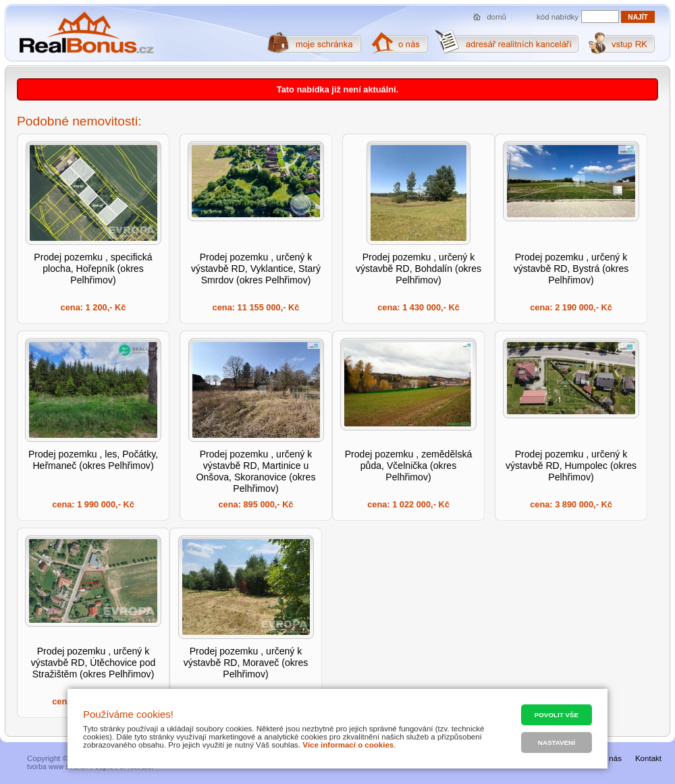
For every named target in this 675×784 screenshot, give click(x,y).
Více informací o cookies (348, 745)
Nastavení (557, 743)
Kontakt (648, 758)
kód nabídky (558, 17)
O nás (611, 758)
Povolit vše (557, 715)
